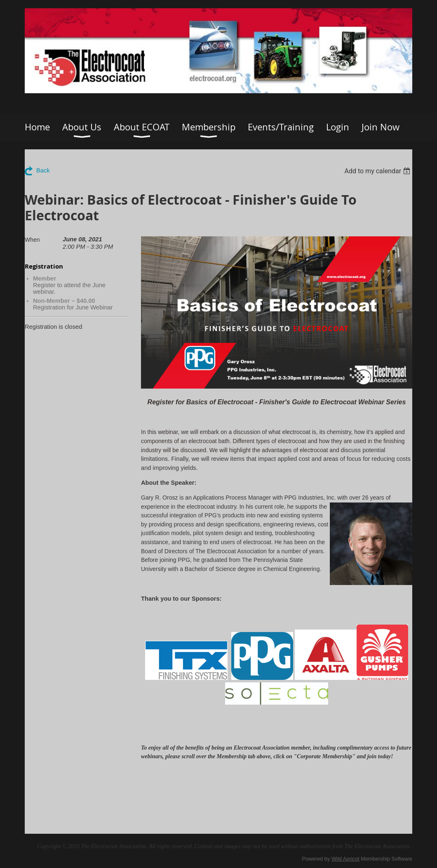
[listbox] (378, 171)
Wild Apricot (345, 859)
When (32, 240)
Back (43, 170)
